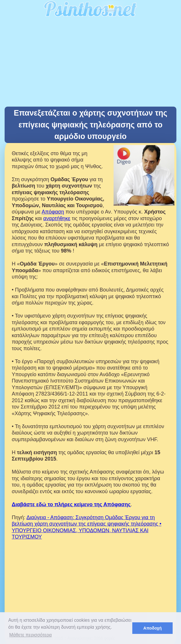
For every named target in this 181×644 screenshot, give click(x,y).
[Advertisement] (90, 63)
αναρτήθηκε (57, 218)
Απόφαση (53, 212)
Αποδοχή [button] (152, 628)
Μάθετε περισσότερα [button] (31, 635)
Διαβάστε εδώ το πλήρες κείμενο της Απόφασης (71, 504)
